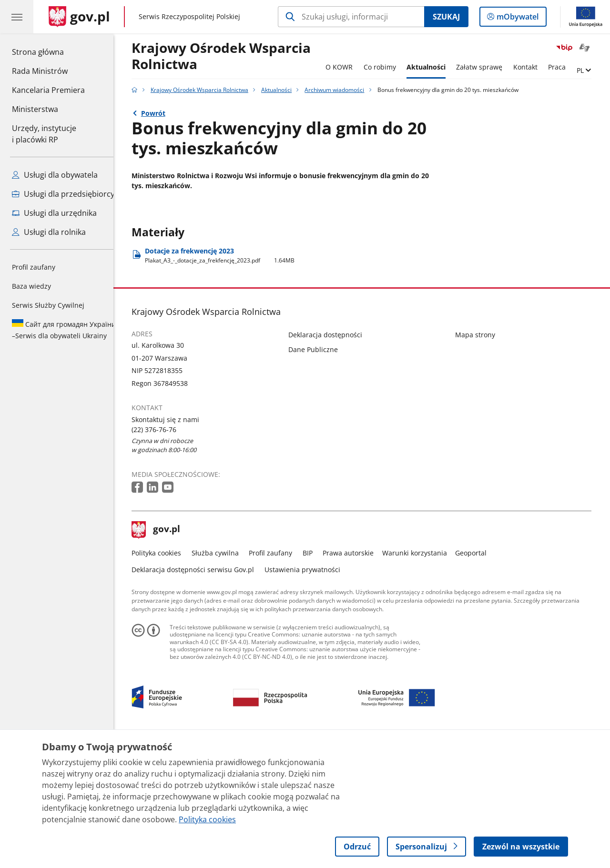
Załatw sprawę (487, 67)
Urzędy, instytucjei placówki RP (44, 134)
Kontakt (533, 67)
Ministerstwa (35, 109)
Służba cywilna (222, 680)
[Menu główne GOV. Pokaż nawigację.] (17, 17)
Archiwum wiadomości (342, 90)
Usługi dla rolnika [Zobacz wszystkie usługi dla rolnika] (49, 232)
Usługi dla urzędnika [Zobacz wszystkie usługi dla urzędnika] (54, 213)
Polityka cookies (164, 680)
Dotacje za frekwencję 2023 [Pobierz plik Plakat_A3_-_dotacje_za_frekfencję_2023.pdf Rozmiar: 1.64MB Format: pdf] (227, 383)
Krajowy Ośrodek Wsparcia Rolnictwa (229, 56)
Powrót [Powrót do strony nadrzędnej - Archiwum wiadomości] (160, 113)
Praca (564, 67)
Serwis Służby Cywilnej (48, 305)
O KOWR (346, 67)
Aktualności (433, 67)
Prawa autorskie (356, 680)
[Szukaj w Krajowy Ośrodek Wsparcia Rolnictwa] (351, 17)
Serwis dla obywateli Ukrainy (64, 330)
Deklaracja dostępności (332, 462)
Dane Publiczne (320, 477)
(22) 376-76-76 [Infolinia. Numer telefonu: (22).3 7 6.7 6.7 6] (162, 557)
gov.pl (163, 657)
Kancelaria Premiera (48, 90)
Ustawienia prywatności (310, 697)
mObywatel (517, 19)
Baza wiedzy (31, 286)
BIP (315, 680)
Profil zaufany (34, 267)
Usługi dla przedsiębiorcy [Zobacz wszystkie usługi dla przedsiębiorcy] (63, 194)
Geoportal (478, 680)
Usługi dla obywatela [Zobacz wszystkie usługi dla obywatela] (55, 175)
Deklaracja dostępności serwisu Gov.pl (200, 697)
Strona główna (48, 51)
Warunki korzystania (422, 680)
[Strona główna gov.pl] (79, 17)
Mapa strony (482, 462)
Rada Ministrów (40, 71)
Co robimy (387, 67)
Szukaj (446, 17)
